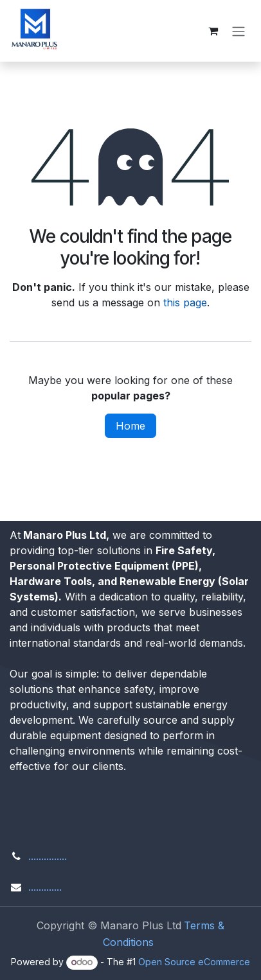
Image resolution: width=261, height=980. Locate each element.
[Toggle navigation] (239, 31)
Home (130, 426)
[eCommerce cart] (213, 31)
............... (48, 856)
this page (185, 302)
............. (45, 887)
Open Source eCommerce (194, 962)
